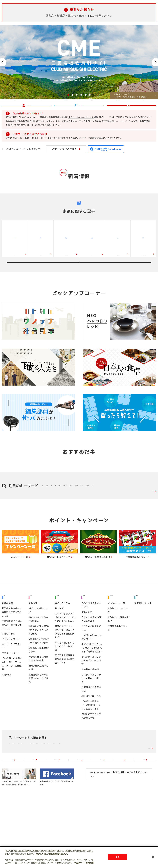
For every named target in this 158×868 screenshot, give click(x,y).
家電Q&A (6, 725)
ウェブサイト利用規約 (84, 863)
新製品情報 (7, 654)
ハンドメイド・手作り (56, 532)
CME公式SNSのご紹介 (65, 173)
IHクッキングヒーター (143, 273)
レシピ (78, 532)
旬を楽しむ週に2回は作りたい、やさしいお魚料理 (39, 681)
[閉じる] (153, 857)
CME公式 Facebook (108, 174)
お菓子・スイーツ (141, 525)
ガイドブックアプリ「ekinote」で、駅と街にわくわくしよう (65, 668)
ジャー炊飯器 (118, 275)
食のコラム (34, 654)
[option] (79, 62)
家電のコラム (8, 684)
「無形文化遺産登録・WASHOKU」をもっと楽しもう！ (91, 756)
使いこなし (143, 109)
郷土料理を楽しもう (91, 747)
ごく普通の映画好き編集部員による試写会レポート (65, 709)
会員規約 (128, 824)
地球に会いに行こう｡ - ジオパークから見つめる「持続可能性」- (92, 698)
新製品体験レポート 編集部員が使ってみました (12, 663)
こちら (39, 149)
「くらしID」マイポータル (82, 142)
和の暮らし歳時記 (90, 720)
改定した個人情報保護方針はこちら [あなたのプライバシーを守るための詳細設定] (52, 854)
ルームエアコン (15, 275)
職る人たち (87, 663)
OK (118, 857)
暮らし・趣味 (66, 109)
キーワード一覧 (146, 538)
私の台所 (59, 659)
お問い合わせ (145, 824)
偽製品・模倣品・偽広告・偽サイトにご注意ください (79, 16)
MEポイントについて (56, 824)
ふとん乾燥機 (115, 518)
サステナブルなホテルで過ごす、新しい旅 (91, 711)
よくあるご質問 (109, 824)
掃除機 (92, 275)
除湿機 (84, 518)
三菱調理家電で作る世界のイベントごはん (38, 729)
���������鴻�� (81, 124)
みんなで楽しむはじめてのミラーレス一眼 (65, 697)
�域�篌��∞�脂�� (29, 124)
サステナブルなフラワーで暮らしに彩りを (91, 729)
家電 (15, 109)
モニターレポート (11, 704)
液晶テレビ (66, 275)
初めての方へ (33, 824)
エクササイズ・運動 (114, 525)
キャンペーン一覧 (116, 657)
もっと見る (79, 290)
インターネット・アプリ (57, 525)
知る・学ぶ (92, 109)
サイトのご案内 (12, 824)
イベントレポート (11, 689)
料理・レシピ (40, 109)
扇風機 (98, 518)
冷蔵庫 (41, 275)
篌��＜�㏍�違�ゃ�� (134, 124)
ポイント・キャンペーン (117, 109)
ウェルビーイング (87, 525)
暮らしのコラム (62, 654)
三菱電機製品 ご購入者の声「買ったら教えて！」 (12, 675)
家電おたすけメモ (143, 654)
